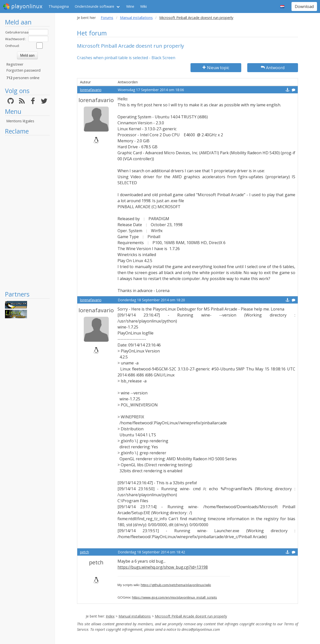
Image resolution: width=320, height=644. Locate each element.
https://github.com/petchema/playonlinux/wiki (176, 585)
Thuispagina (59, 6)
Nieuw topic (216, 68)
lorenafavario (91, 90)
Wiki (143, 6)
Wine (130, 6)
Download (304, 6)
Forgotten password (23, 70)
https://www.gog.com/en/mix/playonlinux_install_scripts (174, 597)
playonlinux (23, 6)
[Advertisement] (27, 213)
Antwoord (273, 68)
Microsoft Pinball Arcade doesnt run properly (191, 616)
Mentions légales (20, 121)
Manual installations (136, 18)
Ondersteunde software (94, 6)
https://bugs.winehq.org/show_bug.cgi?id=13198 (163, 567)
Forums (107, 18)
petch (84, 552)
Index (110, 616)
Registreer (15, 64)
